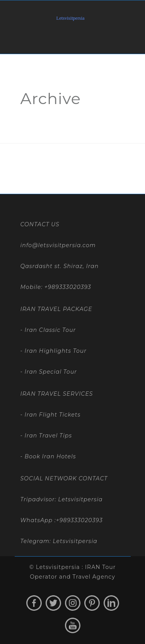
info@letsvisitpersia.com (58, 245)
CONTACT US (40, 224)
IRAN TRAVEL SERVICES (57, 394)
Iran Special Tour (50, 372)
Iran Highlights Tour (55, 351)
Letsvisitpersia (75, 541)
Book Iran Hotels (49, 456)
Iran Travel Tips (47, 436)
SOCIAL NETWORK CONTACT (64, 478)
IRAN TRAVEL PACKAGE (56, 309)
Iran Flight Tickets (52, 415)
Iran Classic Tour (49, 330)
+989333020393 (68, 287)
